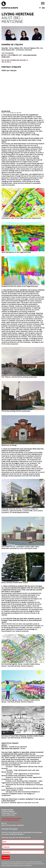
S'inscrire (6, 857)
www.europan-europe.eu (10, 820)
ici (27, 60)
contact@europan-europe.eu (12, 818)
